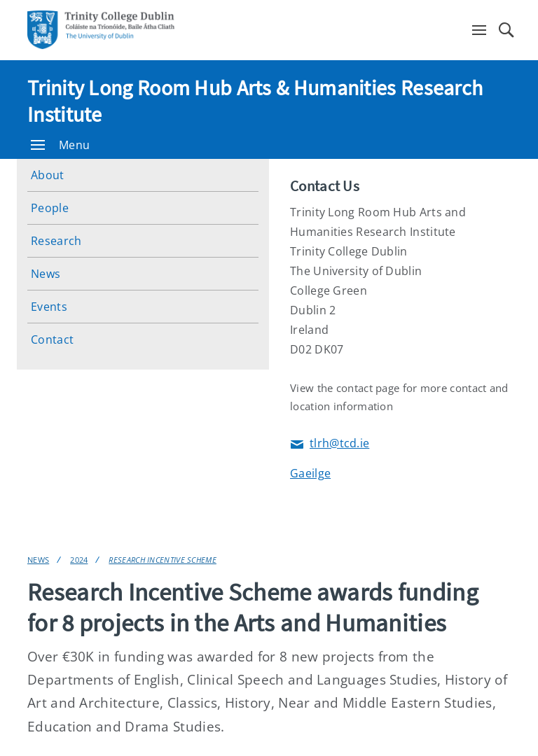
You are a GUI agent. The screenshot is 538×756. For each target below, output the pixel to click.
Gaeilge (310, 473)
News (46, 274)
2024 (79, 560)
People (50, 208)
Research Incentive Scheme (163, 560)
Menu (60, 145)
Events (49, 307)
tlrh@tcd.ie (330, 444)
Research (56, 241)
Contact (52, 339)
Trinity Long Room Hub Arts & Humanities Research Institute (255, 101)
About (48, 175)
